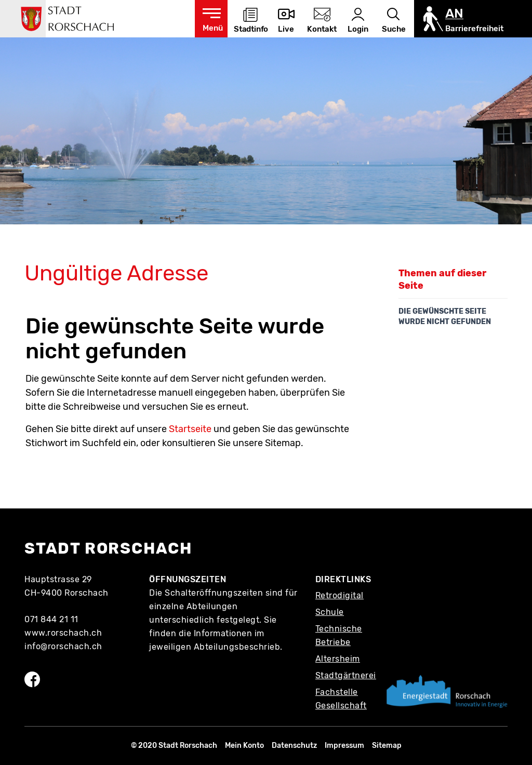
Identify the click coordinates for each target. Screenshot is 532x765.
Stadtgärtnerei (346, 675)
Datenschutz (294, 746)
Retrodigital (340, 595)
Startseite (190, 429)
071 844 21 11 (51, 619)
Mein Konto (244, 746)
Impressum (344, 746)
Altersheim (338, 659)
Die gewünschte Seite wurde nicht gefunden (445, 317)
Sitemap (387, 746)
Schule (330, 612)
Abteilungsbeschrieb (237, 647)
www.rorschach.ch (63, 633)
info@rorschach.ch (63, 646)
